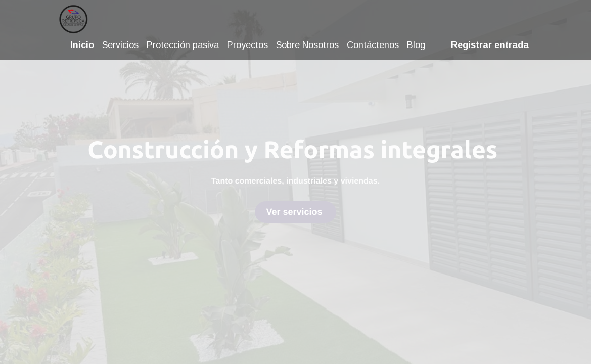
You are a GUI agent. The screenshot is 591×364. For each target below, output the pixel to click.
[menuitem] (85, 45)
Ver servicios (295, 212)
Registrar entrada (488, 45)
